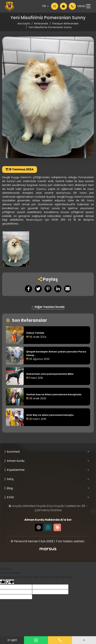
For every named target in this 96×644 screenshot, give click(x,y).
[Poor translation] (10, 582)
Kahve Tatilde (35, 333)
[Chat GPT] (39, 527)
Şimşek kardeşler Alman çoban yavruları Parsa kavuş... (56, 353)
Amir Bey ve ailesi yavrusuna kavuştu (50, 415)
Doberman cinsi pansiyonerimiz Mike (50, 374)
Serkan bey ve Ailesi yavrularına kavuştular (54, 394)
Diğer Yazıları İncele (48, 307)
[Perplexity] (48, 527)
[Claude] (57, 527)
